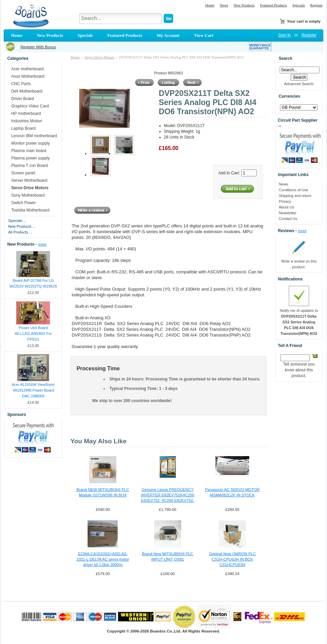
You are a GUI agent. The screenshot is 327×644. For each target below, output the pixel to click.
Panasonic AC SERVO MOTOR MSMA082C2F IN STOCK (232, 492)
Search (285, 58)
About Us (287, 207)
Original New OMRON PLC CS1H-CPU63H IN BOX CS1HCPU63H (232, 559)
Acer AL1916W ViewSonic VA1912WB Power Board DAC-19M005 (33, 390)
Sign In (285, 35)
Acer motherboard (27, 69)
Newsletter (288, 213)
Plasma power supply (30, 158)
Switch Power (24, 203)
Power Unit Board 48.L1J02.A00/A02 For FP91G (33, 333)
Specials (299, 5)
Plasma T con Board (29, 166)
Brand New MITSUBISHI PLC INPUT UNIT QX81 (168, 556)
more (42, 244)
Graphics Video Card (30, 106)
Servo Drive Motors (99, 57)
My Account (168, 35)
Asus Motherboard (28, 76)
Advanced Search (299, 84)
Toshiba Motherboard (30, 210)
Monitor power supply (30, 143)
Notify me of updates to (299, 322)
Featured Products (274, 5)
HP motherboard (26, 114)
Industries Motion (27, 121)
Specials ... (17, 221)
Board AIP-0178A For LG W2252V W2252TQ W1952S (33, 283)
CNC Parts (21, 84)
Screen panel (23, 173)
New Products (244, 5)
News (224, 5)
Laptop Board (23, 128)
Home (210, 5)
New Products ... (22, 226)
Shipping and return (295, 196)
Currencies (289, 97)
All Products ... (20, 232)
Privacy (285, 201)
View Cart (204, 35)
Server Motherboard (29, 180)
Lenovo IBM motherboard (34, 136)
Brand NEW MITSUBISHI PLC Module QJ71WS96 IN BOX (103, 492)
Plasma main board (29, 151)
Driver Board (22, 99)
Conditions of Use (294, 190)
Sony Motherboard (28, 195)
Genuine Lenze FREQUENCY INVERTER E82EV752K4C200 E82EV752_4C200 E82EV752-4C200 (168, 495)
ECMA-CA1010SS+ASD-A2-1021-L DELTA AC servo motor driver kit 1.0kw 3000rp (103, 559)
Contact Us (288, 219)
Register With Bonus (38, 47)
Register (316, 5)
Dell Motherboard (27, 91)
